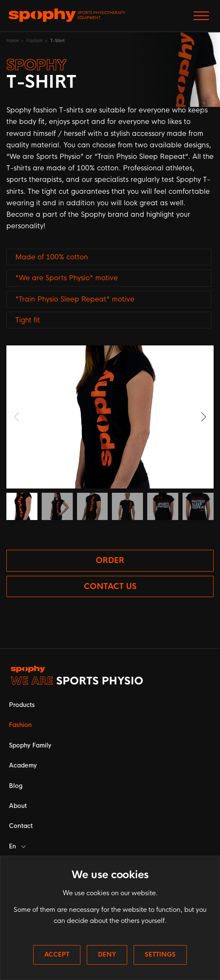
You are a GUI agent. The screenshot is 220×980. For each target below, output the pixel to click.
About (18, 806)
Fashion (34, 41)
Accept (57, 954)
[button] (204, 417)
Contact (21, 826)
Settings (160, 954)
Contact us (110, 586)
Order (110, 560)
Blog (16, 786)
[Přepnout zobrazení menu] (201, 16)
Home (13, 41)
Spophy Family (30, 745)
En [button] (17, 846)
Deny (107, 954)
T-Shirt (57, 41)
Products (22, 705)
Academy (23, 765)
